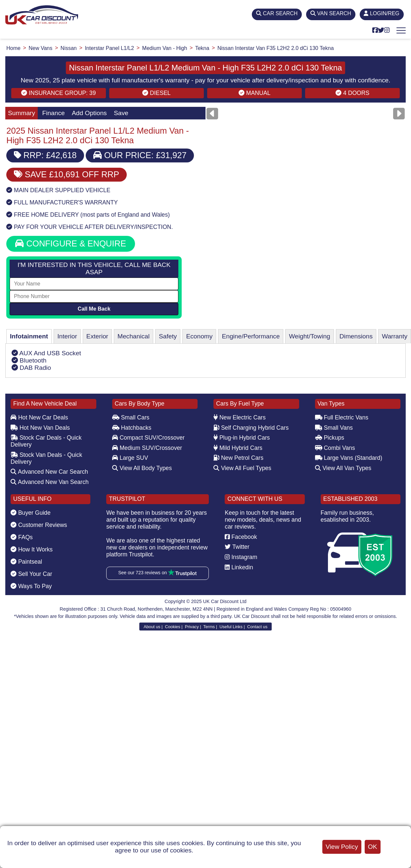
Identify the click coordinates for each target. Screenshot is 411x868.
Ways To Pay (31, 586)
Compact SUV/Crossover (148, 438)
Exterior (97, 336)
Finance (53, 113)
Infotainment (29, 336)
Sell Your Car (31, 574)
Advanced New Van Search (50, 482)
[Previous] (212, 114)
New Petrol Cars (238, 458)
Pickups (330, 438)
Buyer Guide (31, 513)
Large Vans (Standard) (349, 458)
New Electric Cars (240, 417)
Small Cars (131, 417)
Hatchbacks (132, 428)
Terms (209, 627)
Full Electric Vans (342, 417)
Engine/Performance (251, 336)
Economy (199, 336)
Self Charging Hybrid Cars (251, 428)
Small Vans (334, 428)
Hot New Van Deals (40, 428)
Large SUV (130, 458)
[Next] (399, 114)
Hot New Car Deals (39, 417)
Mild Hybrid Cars (238, 448)
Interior (67, 336)
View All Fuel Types (242, 468)
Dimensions (356, 336)
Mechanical (134, 336)
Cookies (172, 627)
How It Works (32, 549)
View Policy (342, 847)
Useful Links (231, 627)
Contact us (257, 627)
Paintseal (26, 562)
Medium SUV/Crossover (147, 448)
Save (121, 113)
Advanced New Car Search (49, 472)
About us (152, 627)
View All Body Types (142, 468)
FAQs (22, 537)
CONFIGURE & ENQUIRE (71, 243)
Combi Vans (335, 448)
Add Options (89, 113)
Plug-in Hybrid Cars (242, 438)
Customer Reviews (39, 525)
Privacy (192, 627)
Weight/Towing (309, 336)
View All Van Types (343, 468)
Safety (168, 336)
